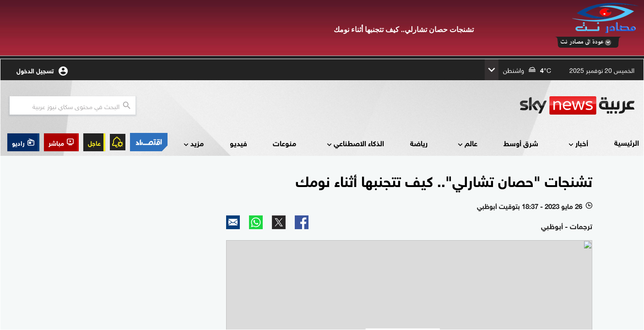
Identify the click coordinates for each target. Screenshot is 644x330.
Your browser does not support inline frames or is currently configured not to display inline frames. (322, 194)
